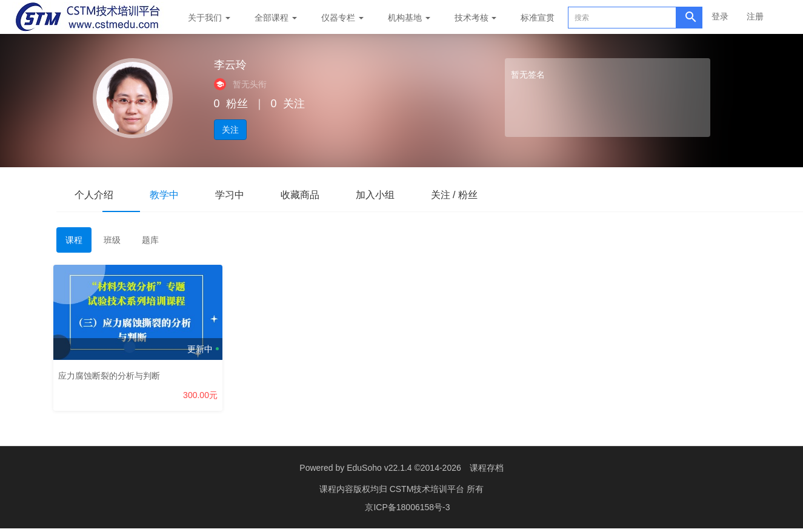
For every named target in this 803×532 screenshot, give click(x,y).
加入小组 (375, 195)
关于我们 (209, 18)
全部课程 (276, 18)
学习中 (230, 195)
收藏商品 (300, 195)
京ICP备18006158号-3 (407, 507)
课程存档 (487, 468)
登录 (720, 16)
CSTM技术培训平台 (428, 489)
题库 (150, 240)
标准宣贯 (538, 18)
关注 (230, 130)
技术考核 (476, 18)
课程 (74, 240)
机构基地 (409, 18)
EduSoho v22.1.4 (379, 468)
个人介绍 (94, 195)
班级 (112, 240)
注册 (755, 16)
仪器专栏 (342, 18)
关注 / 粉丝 (454, 195)
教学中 (164, 195)
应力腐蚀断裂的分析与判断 (112, 373)
